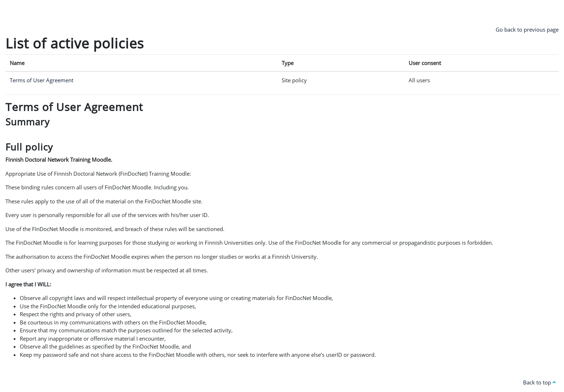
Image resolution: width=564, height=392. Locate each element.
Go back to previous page (527, 29)
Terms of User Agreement (42, 80)
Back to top (539, 382)
